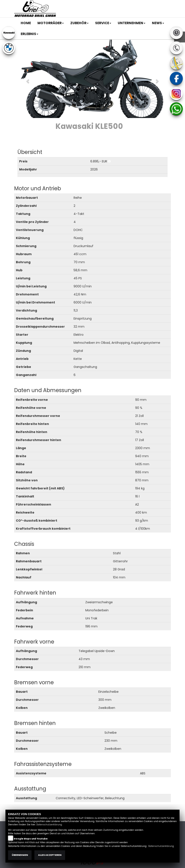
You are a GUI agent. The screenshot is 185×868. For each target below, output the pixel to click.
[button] (51, 23)
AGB (124, 4)
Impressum (110, 4)
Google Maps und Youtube (31, 839)
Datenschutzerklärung (49, 825)
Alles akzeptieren (50, 855)
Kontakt (137, 4)
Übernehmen (20, 855)
